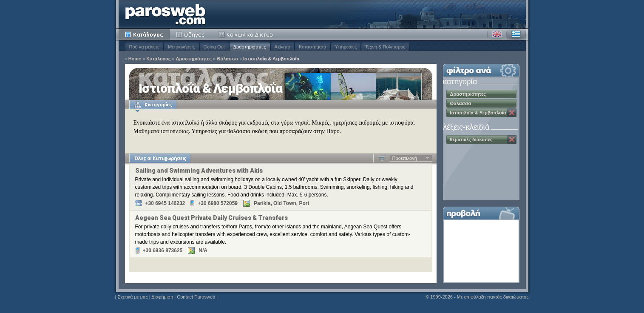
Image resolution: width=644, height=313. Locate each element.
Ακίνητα (282, 47)
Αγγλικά (497, 34)
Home (135, 59)
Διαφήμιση (162, 297)
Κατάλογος (144, 34)
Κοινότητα (247, 34)
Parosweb (165, 14)
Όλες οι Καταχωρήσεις (160, 158)
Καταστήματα (313, 47)
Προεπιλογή (405, 158)
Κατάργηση (512, 113)
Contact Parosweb (196, 297)
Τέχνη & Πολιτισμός (385, 47)
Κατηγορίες (153, 105)
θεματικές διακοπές (471, 139)
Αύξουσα (382, 158)
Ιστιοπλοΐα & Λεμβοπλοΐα (271, 59)
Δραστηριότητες (250, 47)
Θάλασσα (227, 59)
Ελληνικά (516, 34)
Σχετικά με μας (132, 297)
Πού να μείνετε (144, 47)
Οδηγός (191, 34)
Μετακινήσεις (182, 47)
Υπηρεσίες (346, 47)
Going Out (214, 47)
